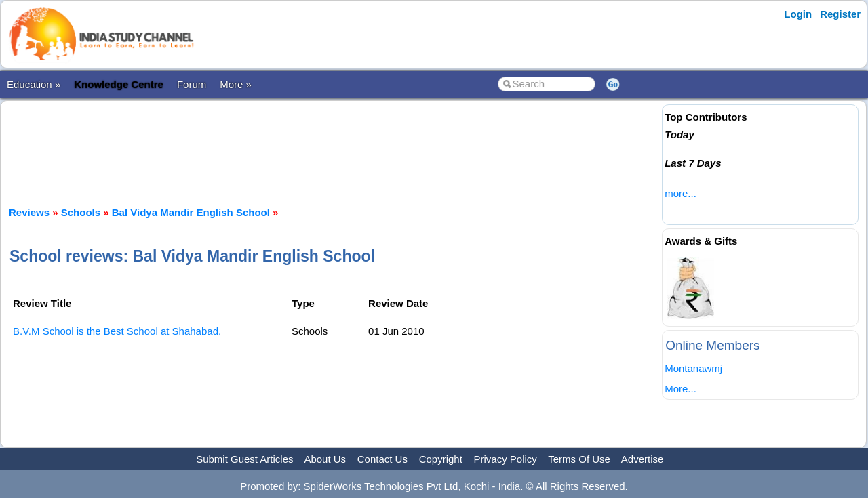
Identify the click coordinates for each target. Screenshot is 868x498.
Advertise (643, 459)
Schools (81, 212)
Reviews (29, 212)
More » (236, 84)
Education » (34, 84)
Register (840, 14)
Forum (192, 84)
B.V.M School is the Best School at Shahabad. (117, 331)
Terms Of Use (579, 459)
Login (798, 14)
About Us (325, 459)
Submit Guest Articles (244, 459)
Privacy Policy (506, 459)
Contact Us (382, 459)
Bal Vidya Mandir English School (191, 212)
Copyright (441, 459)
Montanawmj (693, 368)
